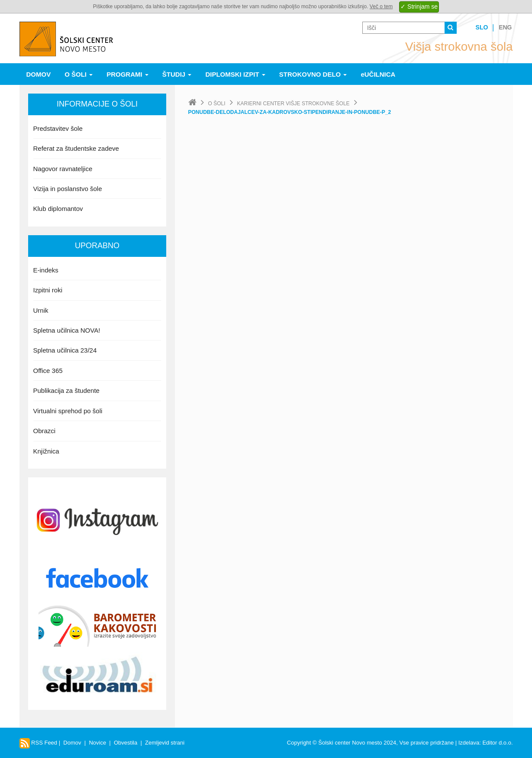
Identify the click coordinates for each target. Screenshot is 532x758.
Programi (127, 74)
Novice (97, 743)
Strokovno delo (313, 74)
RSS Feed (39, 743)
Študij (177, 74)
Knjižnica (46, 451)
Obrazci (45, 431)
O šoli (79, 74)
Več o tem (381, 6)
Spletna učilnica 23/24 (65, 350)
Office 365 (48, 371)
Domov (39, 74)
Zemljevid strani (165, 743)
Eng (505, 27)
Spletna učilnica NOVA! (67, 330)
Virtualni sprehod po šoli (68, 411)
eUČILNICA (378, 74)
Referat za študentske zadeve (76, 148)
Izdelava (469, 743)
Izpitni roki (48, 290)
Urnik (41, 310)
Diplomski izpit (235, 74)
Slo (482, 27)
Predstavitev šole (58, 128)
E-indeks (46, 270)
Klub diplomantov (58, 209)
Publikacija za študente (66, 390)
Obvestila (126, 743)
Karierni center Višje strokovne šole (293, 104)
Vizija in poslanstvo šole (68, 189)
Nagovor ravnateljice (63, 169)
